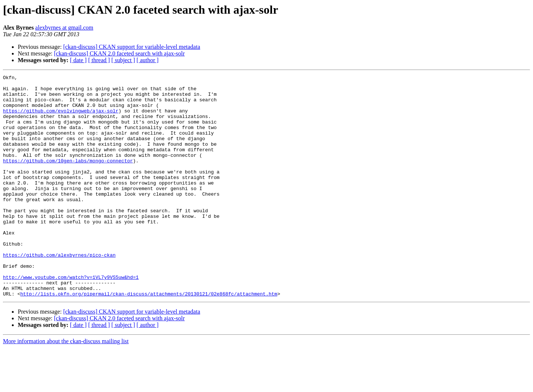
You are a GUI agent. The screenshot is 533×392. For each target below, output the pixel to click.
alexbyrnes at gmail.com (64, 28)
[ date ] (78, 60)
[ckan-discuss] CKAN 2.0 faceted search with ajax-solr (119, 53)
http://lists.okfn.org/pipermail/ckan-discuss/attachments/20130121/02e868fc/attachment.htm (149, 338)
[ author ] (148, 60)
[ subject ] (123, 60)
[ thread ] (99, 60)
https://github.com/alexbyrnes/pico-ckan (59, 291)
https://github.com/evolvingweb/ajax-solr (61, 118)
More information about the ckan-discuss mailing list (66, 386)
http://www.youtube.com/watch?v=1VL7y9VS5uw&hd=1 (71, 318)
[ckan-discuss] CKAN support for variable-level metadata (132, 47)
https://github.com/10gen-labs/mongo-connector (68, 178)
